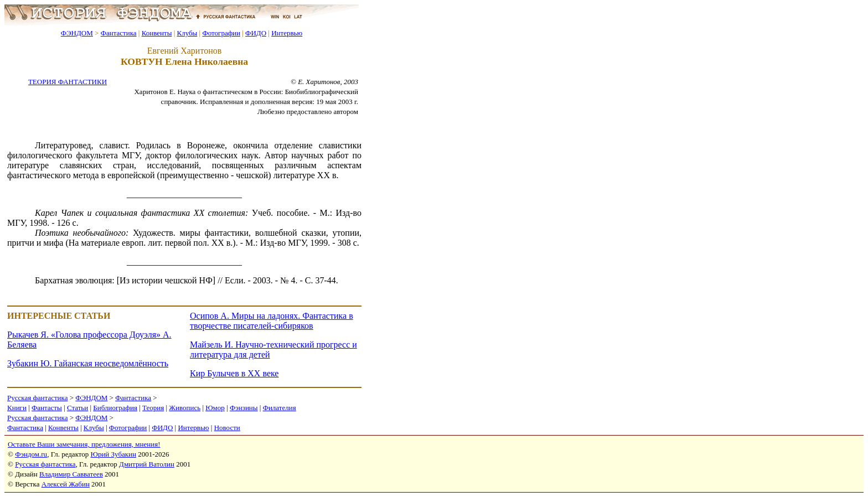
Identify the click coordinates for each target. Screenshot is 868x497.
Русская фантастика (37, 398)
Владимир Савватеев (71, 474)
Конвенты (157, 33)
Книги (17, 408)
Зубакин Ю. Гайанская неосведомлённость (88, 363)
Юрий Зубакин (113, 454)
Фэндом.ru (31, 454)
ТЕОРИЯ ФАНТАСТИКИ (68, 82)
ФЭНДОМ (77, 33)
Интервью (287, 33)
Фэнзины (244, 408)
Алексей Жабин (66, 484)
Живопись (185, 408)
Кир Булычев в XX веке (234, 373)
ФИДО (256, 33)
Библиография (115, 408)
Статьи (77, 408)
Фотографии (221, 33)
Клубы (187, 33)
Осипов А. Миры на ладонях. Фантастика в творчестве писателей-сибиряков (272, 321)
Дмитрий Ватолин (147, 464)
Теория (153, 408)
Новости (227, 428)
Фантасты (47, 408)
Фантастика (119, 33)
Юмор (215, 408)
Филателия (280, 408)
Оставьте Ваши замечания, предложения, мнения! (84, 444)
